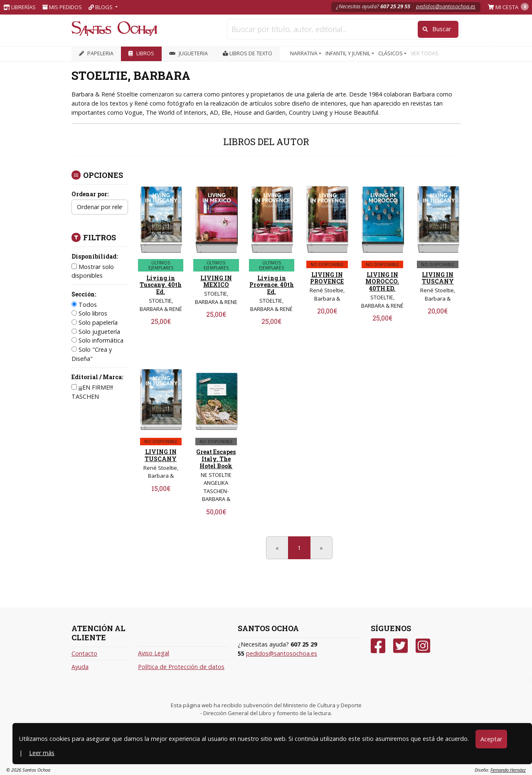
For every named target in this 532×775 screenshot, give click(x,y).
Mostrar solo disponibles (93, 271)
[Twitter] (400, 646)
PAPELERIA (96, 53)
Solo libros (89, 313)
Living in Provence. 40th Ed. (272, 285)
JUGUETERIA (188, 53)
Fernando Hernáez (508, 770)
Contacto (84, 653)
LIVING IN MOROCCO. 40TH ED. (382, 282)
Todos (84, 305)
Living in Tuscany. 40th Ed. (161, 285)
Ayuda (80, 667)
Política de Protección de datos (181, 667)
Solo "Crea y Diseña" (92, 354)
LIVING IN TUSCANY (438, 278)
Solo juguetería (96, 332)
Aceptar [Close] (491, 739)
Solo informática (97, 340)
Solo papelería (95, 322)
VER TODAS (425, 53)
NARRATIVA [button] (304, 53)
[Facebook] (378, 646)
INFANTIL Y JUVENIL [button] (349, 53)
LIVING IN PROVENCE (327, 278)
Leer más (42, 753)
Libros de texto (248, 53)
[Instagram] (423, 646)
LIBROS (141, 53)
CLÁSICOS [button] (391, 53)
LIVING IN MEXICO (216, 281)
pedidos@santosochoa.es (446, 6)
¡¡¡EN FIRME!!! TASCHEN (92, 392)
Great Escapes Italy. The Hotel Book (216, 459)
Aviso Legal (154, 653)
